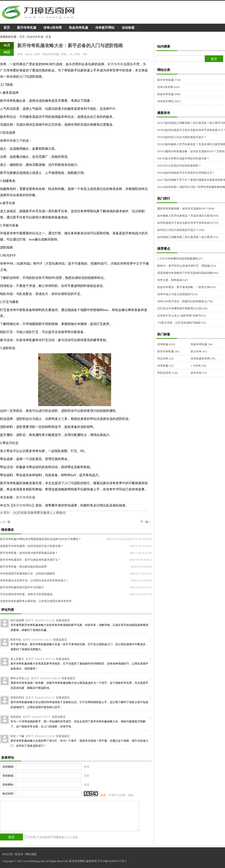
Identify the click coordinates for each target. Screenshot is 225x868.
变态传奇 (165, 359)
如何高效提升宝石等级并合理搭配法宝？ (186, 173)
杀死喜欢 (16, 717)
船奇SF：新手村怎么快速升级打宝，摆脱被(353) (187, 266)
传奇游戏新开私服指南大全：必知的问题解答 (28, 574)
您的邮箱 (8, 776)
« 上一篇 (5, 522)
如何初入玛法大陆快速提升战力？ (182, 137)
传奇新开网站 (105, 28)
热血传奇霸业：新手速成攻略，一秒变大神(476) (186, 287)
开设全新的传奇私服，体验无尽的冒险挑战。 (28, 594)
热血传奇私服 (79, 28)
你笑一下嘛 (17, 736)
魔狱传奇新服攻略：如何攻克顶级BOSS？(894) (186, 209)
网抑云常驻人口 (20, 678)
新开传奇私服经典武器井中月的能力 (22, 587)
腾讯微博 (43, 513)
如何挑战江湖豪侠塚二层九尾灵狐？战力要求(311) (188, 237)
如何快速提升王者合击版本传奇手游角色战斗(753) (188, 223)
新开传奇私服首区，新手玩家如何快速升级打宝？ (30, 560)
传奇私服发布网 (203, 359)
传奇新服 (165, 366)
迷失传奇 (199, 373)
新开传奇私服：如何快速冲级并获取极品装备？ (29, 553)
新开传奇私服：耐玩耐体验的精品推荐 (23, 567)
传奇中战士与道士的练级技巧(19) (177, 294)
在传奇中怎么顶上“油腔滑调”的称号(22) (181, 316)
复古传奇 (199, 351)
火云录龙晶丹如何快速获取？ (179, 166)
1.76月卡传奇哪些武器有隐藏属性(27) (180, 259)
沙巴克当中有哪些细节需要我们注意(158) (182, 308)
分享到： (6, 513)
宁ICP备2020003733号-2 (112, 861)
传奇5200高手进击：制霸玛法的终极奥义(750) (185, 301)
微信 (62, 513)
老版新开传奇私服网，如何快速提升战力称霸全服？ (32, 546)
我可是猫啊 (17, 620)
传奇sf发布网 (53, 28)
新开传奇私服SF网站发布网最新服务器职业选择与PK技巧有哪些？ (41, 539)
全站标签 (128, 28)
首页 (7, 28)
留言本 (19, 854)
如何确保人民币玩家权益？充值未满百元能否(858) (188, 216)
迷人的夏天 (17, 659)
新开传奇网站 (22, 505)
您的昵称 (8, 767)
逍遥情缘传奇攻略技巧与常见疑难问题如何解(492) (188, 273)
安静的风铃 (17, 698)
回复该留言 (63, 620)
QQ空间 (18, 513)
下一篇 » (145, 522)
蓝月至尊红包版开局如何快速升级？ (183, 158)
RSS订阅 (7, 854)
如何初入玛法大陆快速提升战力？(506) (181, 230)
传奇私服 (166, 344)
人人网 (54, 513)
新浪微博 (30, 513)
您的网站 (8, 785)
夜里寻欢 (16, 640)
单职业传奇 (167, 373)
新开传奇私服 (27, 28)
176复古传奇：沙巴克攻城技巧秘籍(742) (182, 323)
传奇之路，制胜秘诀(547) (173, 280)
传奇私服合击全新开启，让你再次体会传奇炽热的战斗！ (34, 580)
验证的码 (8, 794)
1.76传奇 (198, 366)
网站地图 (31, 854)
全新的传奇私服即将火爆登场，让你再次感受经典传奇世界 (36, 601)
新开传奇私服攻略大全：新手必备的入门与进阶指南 (70, 45)
